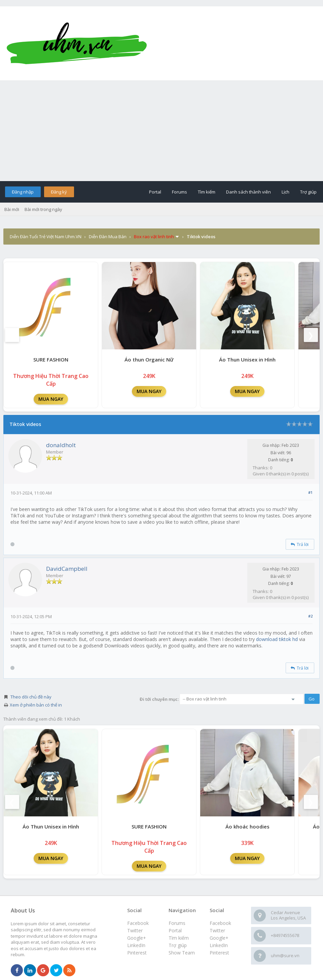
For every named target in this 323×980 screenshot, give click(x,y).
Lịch (285, 192)
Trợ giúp (308, 192)
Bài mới (12, 209)
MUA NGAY (51, 399)
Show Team (182, 953)
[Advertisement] (161, 131)
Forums (180, 192)
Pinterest (219, 953)
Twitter (217, 930)
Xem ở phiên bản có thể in (36, 705)
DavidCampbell (67, 569)
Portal (155, 192)
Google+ (219, 938)
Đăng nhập (23, 192)
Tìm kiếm (207, 192)
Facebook (220, 923)
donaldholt (61, 445)
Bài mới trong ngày (43, 209)
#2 (310, 616)
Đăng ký (59, 192)
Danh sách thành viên (248, 192)
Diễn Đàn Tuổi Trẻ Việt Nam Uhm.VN (46, 237)
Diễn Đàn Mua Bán (108, 237)
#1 (310, 492)
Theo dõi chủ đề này (31, 697)
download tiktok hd (277, 639)
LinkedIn (219, 945)
